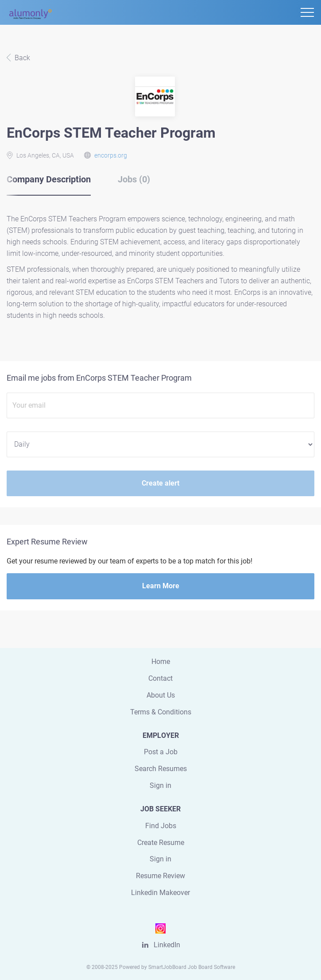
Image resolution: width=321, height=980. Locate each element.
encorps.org (111, 155)
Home (161, 662)
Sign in (160, 785)
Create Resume (161, 843)
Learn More (161, 586)
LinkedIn (167, 945)
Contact (160, 678)
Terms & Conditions (161, 712)
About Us (161, 695)
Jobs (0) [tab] (134, 179)
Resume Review (160, 876)
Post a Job (161, 752)
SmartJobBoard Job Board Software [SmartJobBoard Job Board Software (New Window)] (192, 967)
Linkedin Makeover (160, 893)
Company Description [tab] (49, 179)
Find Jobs (161, 826)
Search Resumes (161, 769)
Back (21, 58)
